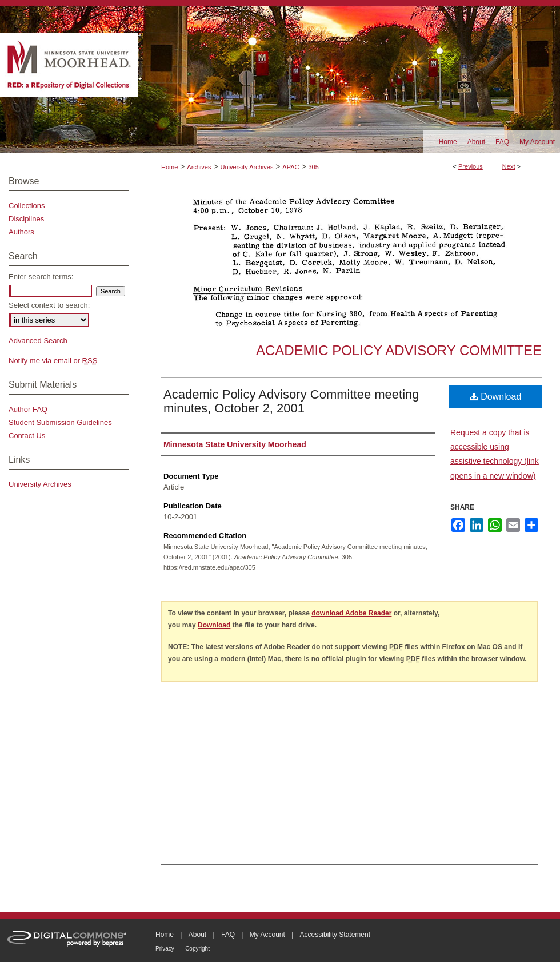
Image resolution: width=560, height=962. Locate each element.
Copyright (197, 949)
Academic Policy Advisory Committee (399, 350)
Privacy (165, 949)
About (197, 935)
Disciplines (26, 219)
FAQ (228, 935)
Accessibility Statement (335, 935)
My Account (267, 935)
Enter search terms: (41, 277)
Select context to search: (49, 305)
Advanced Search (38, 341)
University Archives (247, 167)
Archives (199, 167)
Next (509, 166)
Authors (21, 232)
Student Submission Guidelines (60, 422)
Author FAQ (28, 409)
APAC (291, 167)
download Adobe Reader (351, 613)
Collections (27, 206)
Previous (471, 166)
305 (313, 167)
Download (496, 397)
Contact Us (27, 436)
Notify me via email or (53, 361)
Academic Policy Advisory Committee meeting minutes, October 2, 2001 (291, 401)
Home (169, 167)
